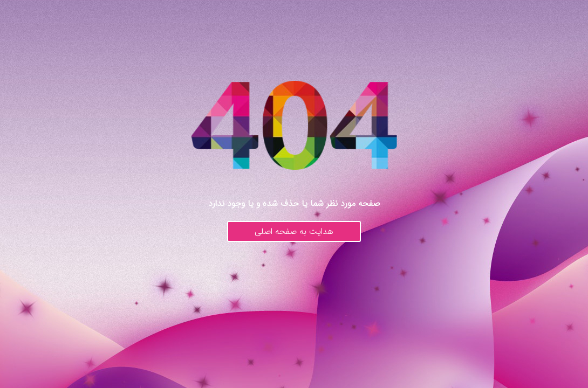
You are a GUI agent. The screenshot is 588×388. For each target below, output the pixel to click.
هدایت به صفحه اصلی (294, 231)
